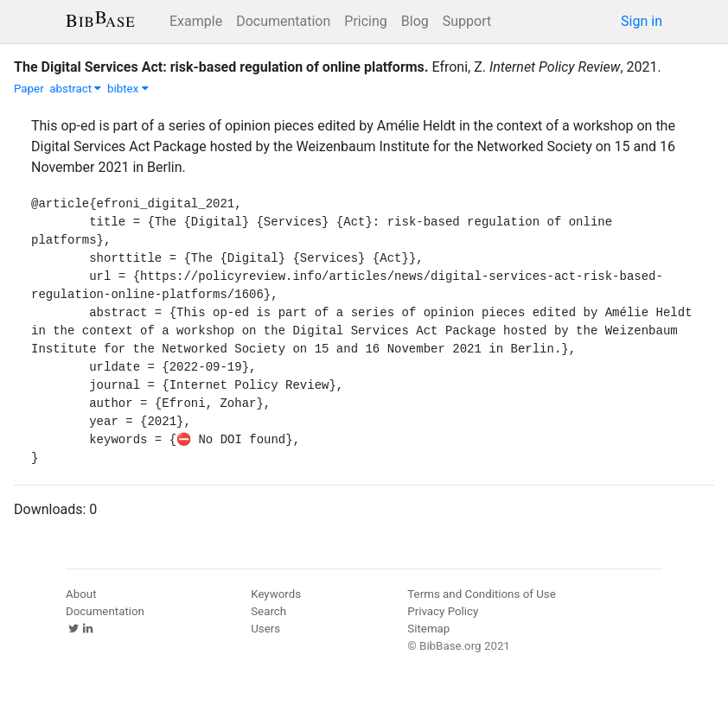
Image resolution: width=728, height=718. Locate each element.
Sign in (642, 21)
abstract (75, 89)
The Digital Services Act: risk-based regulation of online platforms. (221, 67)
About (81, 594)
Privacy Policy (443, 611)
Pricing (366, 21)
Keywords (276, 594)
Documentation (283, 21)
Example (196, 21)
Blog (415, 21)
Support (467, 21)
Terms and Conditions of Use (481, 594)
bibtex (128, 89)
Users (265, 629)
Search (268, 611)
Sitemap (428, 629)
